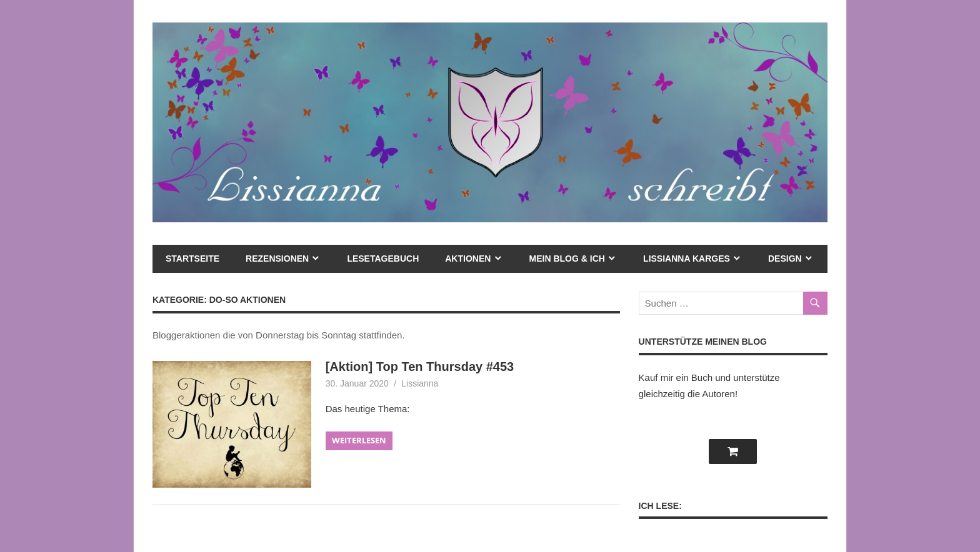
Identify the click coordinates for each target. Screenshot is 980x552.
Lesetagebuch (383, 259)
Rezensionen (277, 259)
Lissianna (420, 383)
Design (785, 259)
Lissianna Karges (687, 259)
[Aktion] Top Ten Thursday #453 (420, 367)
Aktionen (468, 259)
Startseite (192, 259)
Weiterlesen (359, 440)
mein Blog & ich (567, 259)
